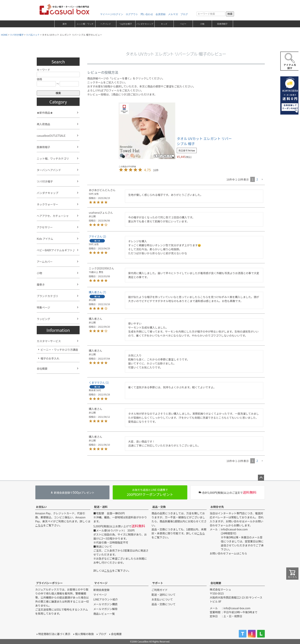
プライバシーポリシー (49, 583)
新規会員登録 (101, 590)
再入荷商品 (43, 124)
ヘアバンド (106, 24)
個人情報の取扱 (84, 634)
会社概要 (42, 368)
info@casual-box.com (234, 529)
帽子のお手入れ (50, 358)
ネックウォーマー (47, 204)
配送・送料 (101, 507)
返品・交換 (159, 507)
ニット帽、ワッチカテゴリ (53, 158)
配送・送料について (164, 595)
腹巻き (41, 284)
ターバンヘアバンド (49, 170)
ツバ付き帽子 (17, 35)
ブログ (184, 14)
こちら (39, 525)
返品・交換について (164, 604)
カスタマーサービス (49, 341)
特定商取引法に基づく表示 (54, 634)
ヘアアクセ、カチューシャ (53, 216)
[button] (262, 180)
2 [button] (257, 179)
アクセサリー (45, 227)
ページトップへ (261, 478)
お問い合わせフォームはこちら (228, 553)
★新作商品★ (45, 113)
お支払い (41, 507)
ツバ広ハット (33, 35)
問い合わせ (147, 14)
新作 (65, 24)
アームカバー (45, 262)
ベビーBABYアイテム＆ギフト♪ (56, 250)
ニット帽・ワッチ (85, 24)
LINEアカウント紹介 (106, 599)
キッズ (164, 24)
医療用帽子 (222, 24)
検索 (230, 14)
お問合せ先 (217, 507)
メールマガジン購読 (105, 604)
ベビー (183, 24)
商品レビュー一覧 (104, 614)
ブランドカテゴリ (47, 296)
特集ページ (43, 307)
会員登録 (161, 14)
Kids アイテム (45, 239)
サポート (158, 583)
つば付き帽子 (126, 24)
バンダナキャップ (145, 24)
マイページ (101, 583)
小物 (202, 24)
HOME (4, 35)
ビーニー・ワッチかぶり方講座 (59, 350)
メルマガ (173, 14)
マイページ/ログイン (112, 14)
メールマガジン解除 (105, 609)
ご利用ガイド (160, 590)
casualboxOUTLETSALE (51, 136)
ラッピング (43, 319)
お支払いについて (162, 599)
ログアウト (132, 14)
